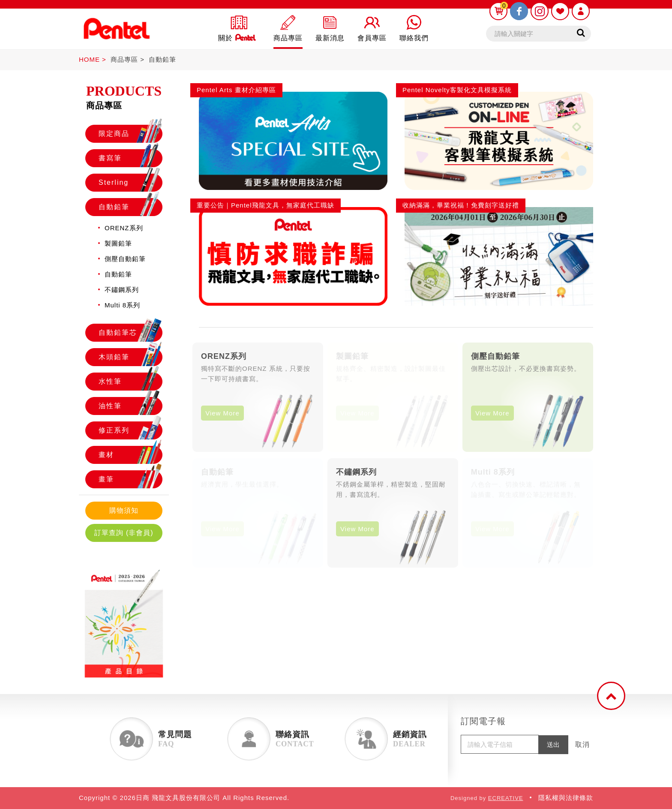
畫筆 (130, 479)
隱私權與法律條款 (566, 798)
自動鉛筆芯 (130, 333)
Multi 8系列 (122, 305)
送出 (553, 744)
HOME (89, 59)
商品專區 (124, 59)
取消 (582, 744)
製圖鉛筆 (118, 243)
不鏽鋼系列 (122, 290)
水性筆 (130, 382)
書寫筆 (130, 158)
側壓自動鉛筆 (125, 259)
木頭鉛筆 (130, 357)
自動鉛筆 (162, 59)
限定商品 (130, 134)
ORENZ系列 (124, 228)
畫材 (130, 455)
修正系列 (130, 430)
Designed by (487, 798)
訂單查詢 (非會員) (124, 533)
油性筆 (130, 406)
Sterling (130, 183)
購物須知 (124, 510)
